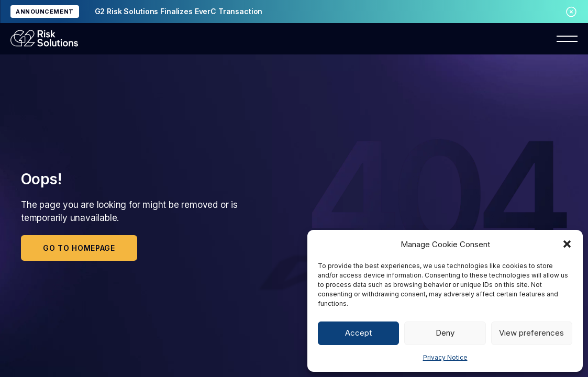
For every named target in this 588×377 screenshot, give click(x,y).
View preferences (531, 333)
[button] (567, 244)
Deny (445, 333)
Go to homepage (79, 248)
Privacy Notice (445, 357)
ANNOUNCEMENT (45, 12)
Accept (358, 333)
